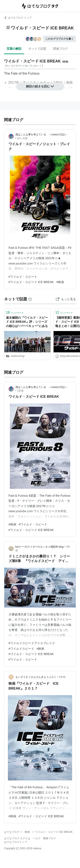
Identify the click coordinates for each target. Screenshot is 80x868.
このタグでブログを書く (60, 39)
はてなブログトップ (16, 842)
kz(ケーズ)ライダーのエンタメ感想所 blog (39, 547)
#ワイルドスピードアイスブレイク (32, 643)
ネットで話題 (37, 49)
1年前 (20, 391)
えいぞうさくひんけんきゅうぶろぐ (36, 677)
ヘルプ (37, 838)
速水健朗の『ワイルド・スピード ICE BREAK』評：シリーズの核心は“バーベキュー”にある (27, 322)
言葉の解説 (14, 49)
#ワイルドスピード (21, 649)
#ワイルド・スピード (23, 277)
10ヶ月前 (22, 138)
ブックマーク (15, 312)
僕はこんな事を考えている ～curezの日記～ (41, 135)
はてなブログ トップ (18, 18)
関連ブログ (61, 49)
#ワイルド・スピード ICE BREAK (31, 282)
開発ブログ (49, 838)
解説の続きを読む (40, 86)
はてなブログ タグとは (17, 838)
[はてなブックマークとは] (30, 299)
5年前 (62, 677)
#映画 (60, 282)
